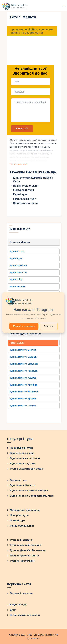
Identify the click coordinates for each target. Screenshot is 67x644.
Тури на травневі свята (24, 556)
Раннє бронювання (22, 526)
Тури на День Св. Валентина (28, 550)
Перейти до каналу (24, 326)
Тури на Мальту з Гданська (23, 371)
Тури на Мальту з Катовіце (23, 385)
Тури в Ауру (16, 258)
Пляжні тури (18, 520)
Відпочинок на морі (25, 203)
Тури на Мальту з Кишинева (24, 392)
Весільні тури (19, 480)
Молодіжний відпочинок (25, 510)
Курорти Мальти (20, 242)
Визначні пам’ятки (21, 593)
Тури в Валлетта (18, 272)
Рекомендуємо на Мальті (25, 334)
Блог (13, 610)
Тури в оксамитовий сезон (27, 469)
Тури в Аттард (17, 251)
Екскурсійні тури (24, 190)
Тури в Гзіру (16, 279)
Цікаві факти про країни (25, 615)
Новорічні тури (19, 515)
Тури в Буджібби (18, 265)
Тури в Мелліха (17, 286)
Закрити (49, 326)
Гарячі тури (20, 194)
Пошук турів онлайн (26, 186)
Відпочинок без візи (23, 485)
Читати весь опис (19, 164)
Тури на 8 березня (21, 540)
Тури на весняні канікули (26, 545)
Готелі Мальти (17, 343)
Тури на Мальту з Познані (23, 406)
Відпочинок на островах (25, 458)
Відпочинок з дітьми (23, 464)
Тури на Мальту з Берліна (23, 350)
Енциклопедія (19, 605)
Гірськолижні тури (25, 199)
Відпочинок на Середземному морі (32, 496)
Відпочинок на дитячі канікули (29, 491)
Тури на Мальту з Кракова (23, 399)
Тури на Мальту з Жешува (23, 378)
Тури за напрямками (23, 561)
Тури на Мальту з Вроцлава (24, 364)
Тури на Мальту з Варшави (23, 357)
